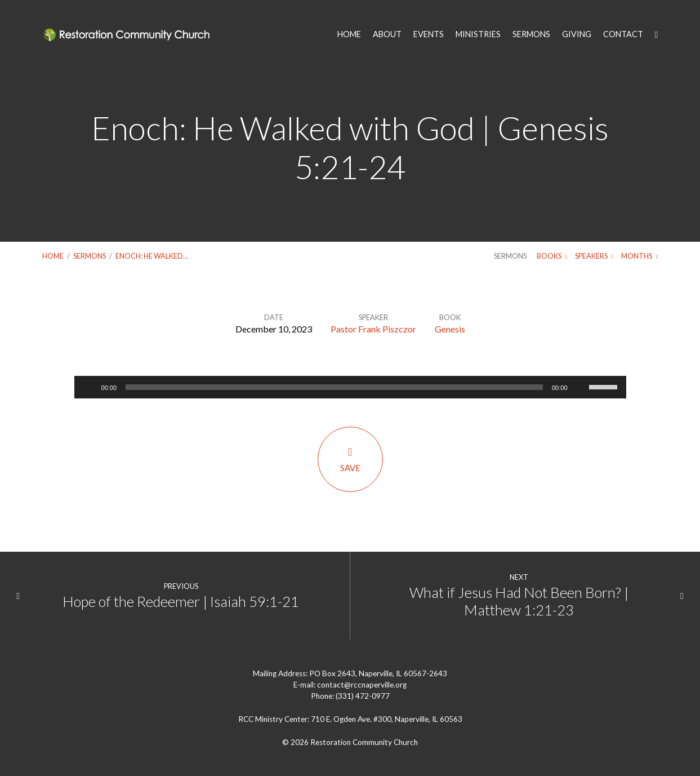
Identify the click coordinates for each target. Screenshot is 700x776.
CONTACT (623, 34)
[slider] (334, 387)
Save (350, 459)
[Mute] (580, 387)
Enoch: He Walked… (152, 256)
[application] (350, 387)
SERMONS (531, 34)
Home (53, 256)
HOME (349, 34)
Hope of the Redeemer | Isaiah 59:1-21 (181, 601)
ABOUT (387, 34)
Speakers (594, 256)
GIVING (577, 34)
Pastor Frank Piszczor (373, 329)
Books (552, 256)
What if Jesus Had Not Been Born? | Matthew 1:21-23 (519, 601)
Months (639, 256)
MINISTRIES (478, 34)
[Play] (89, 387)
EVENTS (429, 34)
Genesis (450, 329)
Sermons (90, 256)
